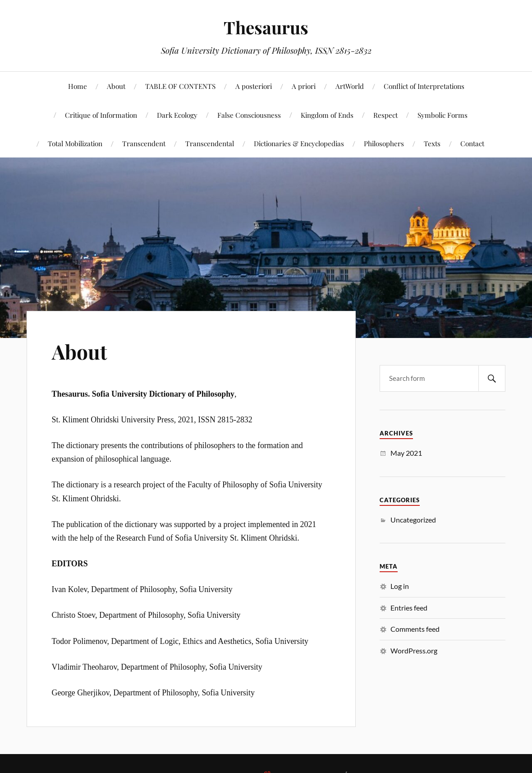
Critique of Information (101, 115)
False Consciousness (249, 115)
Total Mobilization (75, 143)
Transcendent (144, 143)
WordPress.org (414, 650)
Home (78, 86)
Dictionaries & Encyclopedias (299, 143)
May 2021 (406, 453)
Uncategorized (413, 520)
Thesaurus (266, 27)
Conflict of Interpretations (424, 86)
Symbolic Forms (443, 115)
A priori (304, 86)
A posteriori (254, 86)
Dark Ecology (177, 115)
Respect (385, 115)
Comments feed (415, 629)
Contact (472, 143)
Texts (432, 143)
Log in (400, 586)
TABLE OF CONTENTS (180, 86)
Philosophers (384, 143)
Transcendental (210, 143)
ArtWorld (350, 86)
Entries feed (409, 608)
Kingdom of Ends (327, 115)
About (116, 86)
